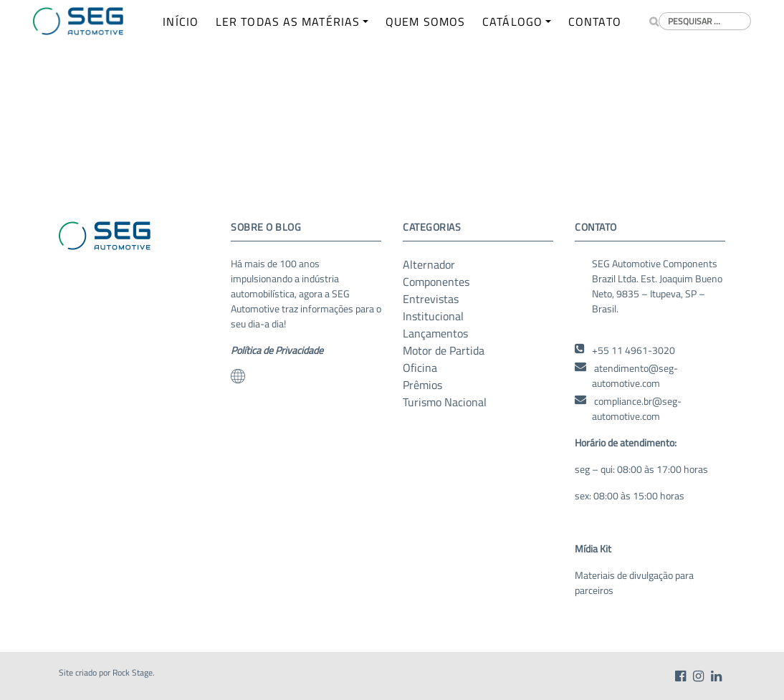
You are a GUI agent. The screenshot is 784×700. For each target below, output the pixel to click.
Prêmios (422, 385)
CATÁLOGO (512, 21)
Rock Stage (133, 672)
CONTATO (595, 21)
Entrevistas (431, 299)
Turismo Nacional (445, 402)
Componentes (436, 282)
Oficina (420, 368)
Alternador (429, 264)
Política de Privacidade (277, 350)
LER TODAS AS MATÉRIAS (288, 21)
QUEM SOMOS (425, 21)
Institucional (433, 316)
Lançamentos (435, 333)
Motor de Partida (444, 350)
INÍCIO (181, 21)
